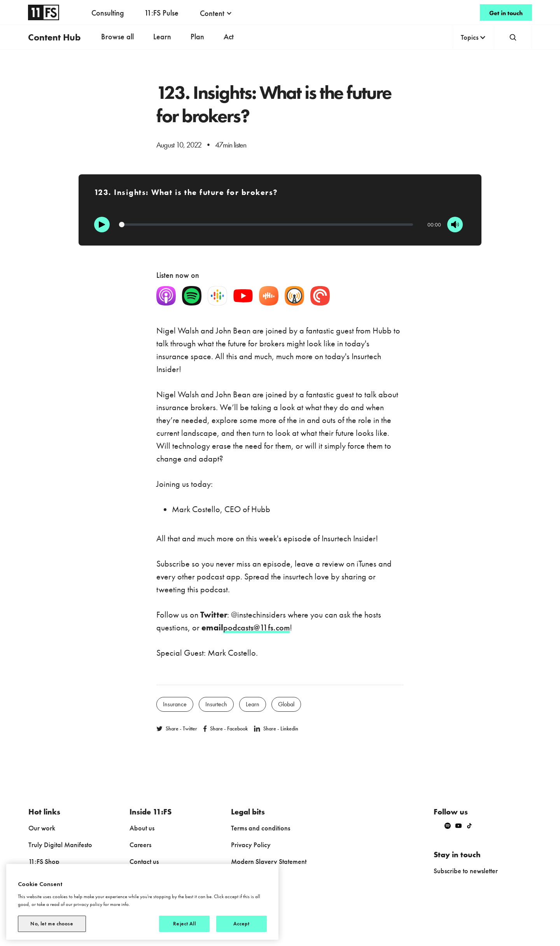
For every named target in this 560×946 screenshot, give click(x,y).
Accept (242, 924)
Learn (162, 37)
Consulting (108, 13)
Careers (140, 845)
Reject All (184, 924)
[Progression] (266, 225)
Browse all (117, 37)
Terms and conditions (261, 828)
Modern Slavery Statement (269, 861)
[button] (216, 13)
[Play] (102, 225)
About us (142, 828)
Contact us (144, 861)
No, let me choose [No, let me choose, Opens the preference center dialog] (52, 924)
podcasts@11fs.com (256, 627)
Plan (197, 37)
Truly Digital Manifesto (60, 845)
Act (229, 37)
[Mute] (455, 225)
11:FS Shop (44, 861)
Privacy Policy (251, 845)
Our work (42, 828)
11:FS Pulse (161, 13)
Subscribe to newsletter (466, 871)
